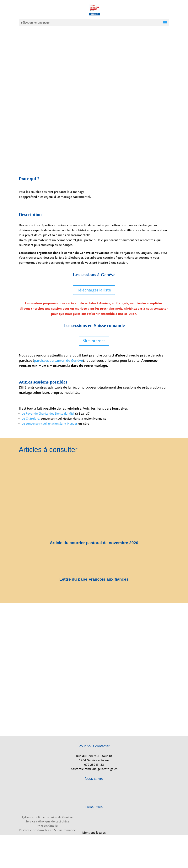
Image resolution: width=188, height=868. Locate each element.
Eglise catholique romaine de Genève (47, 817)
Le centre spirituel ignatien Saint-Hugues (50, 423)
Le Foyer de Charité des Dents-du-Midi (48, 413)
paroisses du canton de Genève (58, 360)
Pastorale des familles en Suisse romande (47, 830)
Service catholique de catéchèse (47, 821)
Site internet (94, 341)
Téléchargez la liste (94, 290)
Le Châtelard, (31, 418)
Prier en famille (47, 826)
